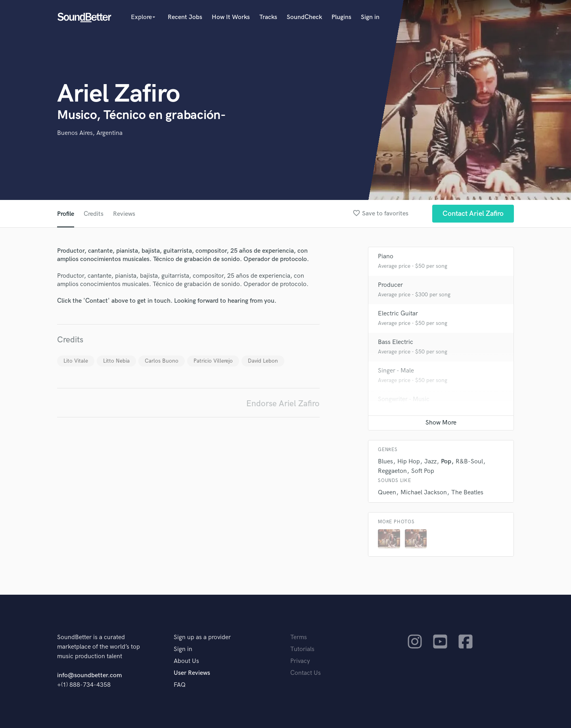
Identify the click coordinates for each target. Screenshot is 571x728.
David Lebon (263, 361)
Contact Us (306, 673)
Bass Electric (396, 342)
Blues (385, 462)
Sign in (370, 17)
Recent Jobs (185, 17)
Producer (390, 285)
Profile (66, 214)
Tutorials (302, 649)
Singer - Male (396, 371)
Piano (386, 256)
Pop (446, 462)
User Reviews (192, 673)
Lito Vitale (76, 361)
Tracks (268, 17)
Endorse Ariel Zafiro (283, 404)
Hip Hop (409, 462)
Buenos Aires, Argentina (90, 133)
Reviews (124, 214)
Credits (94, 214)
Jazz (430, 462)
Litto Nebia (116, 361)
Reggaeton (392, 471)
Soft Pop (423, 471)
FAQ (180, 685)
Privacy (300, 661)
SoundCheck (304, 17)
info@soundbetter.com (89, 675)
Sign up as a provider (202, 637)
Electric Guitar (398, 314)
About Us (186, 661)
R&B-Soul (469, 462)
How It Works (231, 17)
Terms (299, 637)
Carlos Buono (162, 361)
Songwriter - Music (404, 399)
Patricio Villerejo (213, 361)
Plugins (341, 17)
